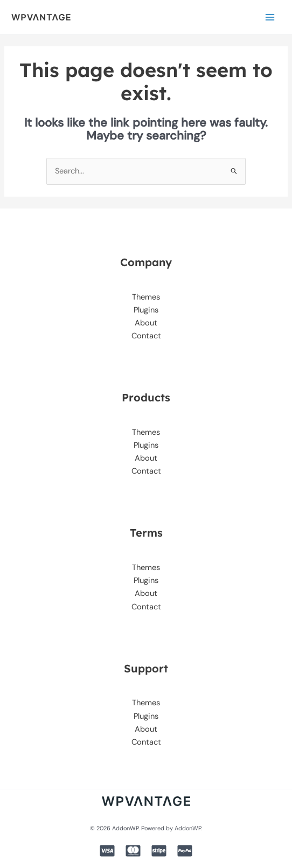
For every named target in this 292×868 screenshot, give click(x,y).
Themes (146, 297)
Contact (146, 336)
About (146, 323)
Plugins (146, 310)
